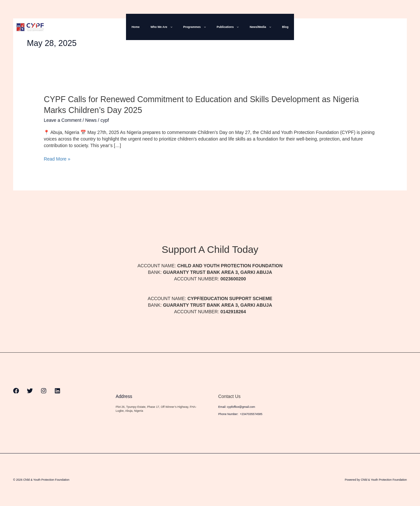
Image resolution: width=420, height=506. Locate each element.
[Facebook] (363, 27)
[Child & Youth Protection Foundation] (30, 27)
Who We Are (166, 27)
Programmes (196, 27)
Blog (277, 27)
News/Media (256, 27)
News (91, 120)
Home (143, 27)
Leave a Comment (62, 120)
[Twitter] (376, 27)
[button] (174, 27)
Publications (226, 27)
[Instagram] (390, 27)
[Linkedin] (404, 27)
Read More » (57, 159)
